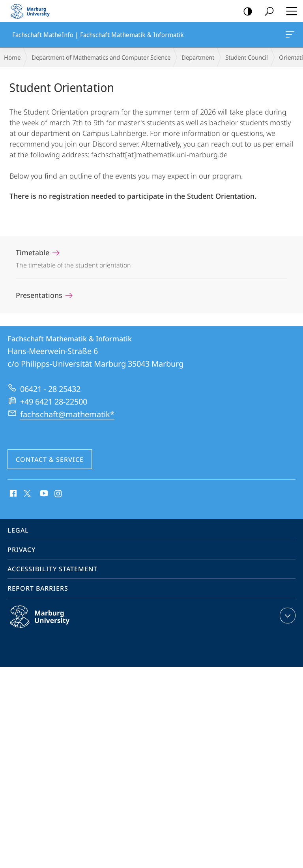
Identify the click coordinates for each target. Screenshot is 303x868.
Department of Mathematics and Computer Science (101, 57)
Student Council (247, 57)
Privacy (22, 550)
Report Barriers (38, 588)
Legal (18, 530)
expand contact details (287, 616)
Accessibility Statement (52, 569)
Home (12, 57)
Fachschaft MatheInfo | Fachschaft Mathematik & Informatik (289, 36)
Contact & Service (50, 459)
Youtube (43, 494)
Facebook (12, 494)
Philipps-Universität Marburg (48, 623)
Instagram (59, 494)
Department (198, 57)
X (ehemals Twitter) (26, 493)
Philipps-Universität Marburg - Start (34, 11)
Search (267, 12)
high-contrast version (245, 12)
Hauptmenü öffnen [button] (289, 11)
